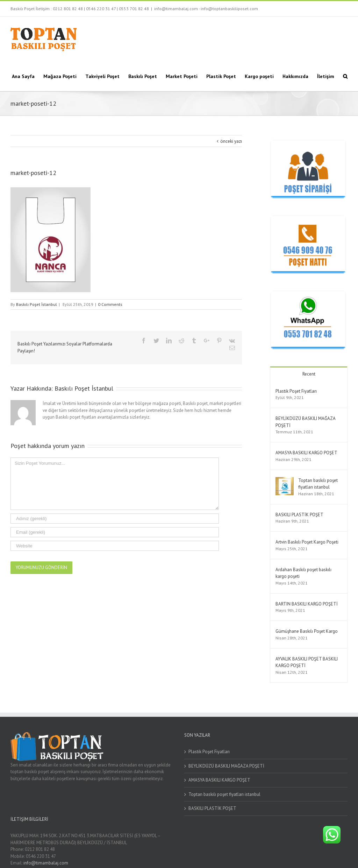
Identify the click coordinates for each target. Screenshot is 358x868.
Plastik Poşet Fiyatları (296, 391)
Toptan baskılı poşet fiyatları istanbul (224, 794)
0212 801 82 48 (68, 9)
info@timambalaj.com (46, 863)
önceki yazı (231, 141)
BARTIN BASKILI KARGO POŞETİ (307, 604)
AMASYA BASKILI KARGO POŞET (306, 453)
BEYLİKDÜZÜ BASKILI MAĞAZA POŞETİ (226, 766)
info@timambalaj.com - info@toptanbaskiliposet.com (206, 9)
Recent (309, 374)
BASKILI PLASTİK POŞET (299, 515)
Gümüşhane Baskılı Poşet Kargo (307, 631)
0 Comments (110, 304)
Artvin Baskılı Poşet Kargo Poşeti (307, 542)
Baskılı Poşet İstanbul (37, 304)
